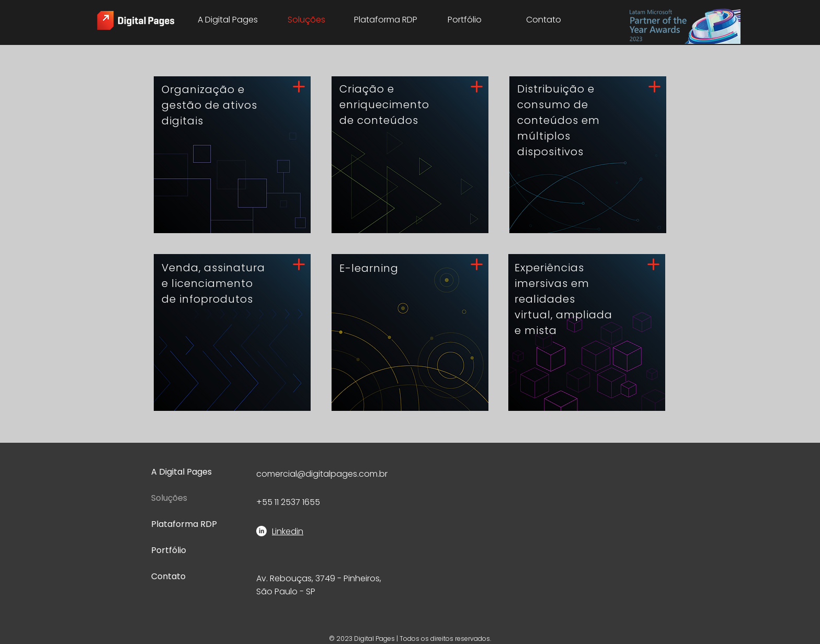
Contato (168, 576)
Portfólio (169, 550)
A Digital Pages (181, 472)
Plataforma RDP (184, 524)
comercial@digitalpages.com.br (322, 474)
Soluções (169, 498)
